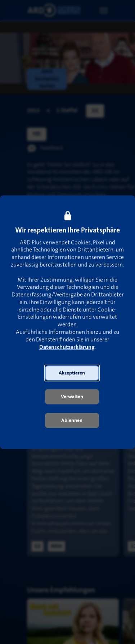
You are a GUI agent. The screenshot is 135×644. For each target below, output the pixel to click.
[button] (72, 376)
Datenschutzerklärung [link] (67, 350)
